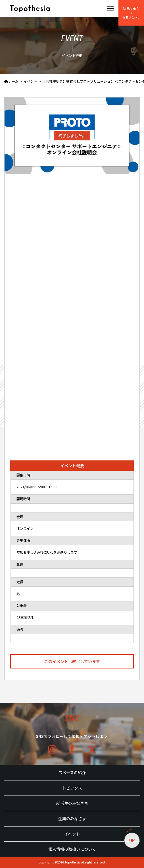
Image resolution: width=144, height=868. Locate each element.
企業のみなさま (72, 819)
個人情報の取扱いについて (72, 849)
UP (131, 838)
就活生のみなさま (72, 803)
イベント (72, 834)
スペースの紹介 (72, 773)
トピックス (72, 788)
